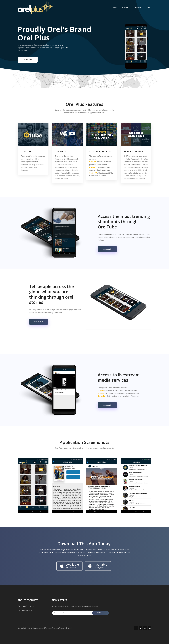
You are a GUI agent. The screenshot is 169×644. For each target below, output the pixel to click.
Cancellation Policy (25, 610)
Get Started (100, 613)
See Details (107, 249)
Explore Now (28, 60)
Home (115, 7)
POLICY (149, 7)
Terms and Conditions (26, 606)
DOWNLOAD (137, 7)
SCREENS (125, 7)
